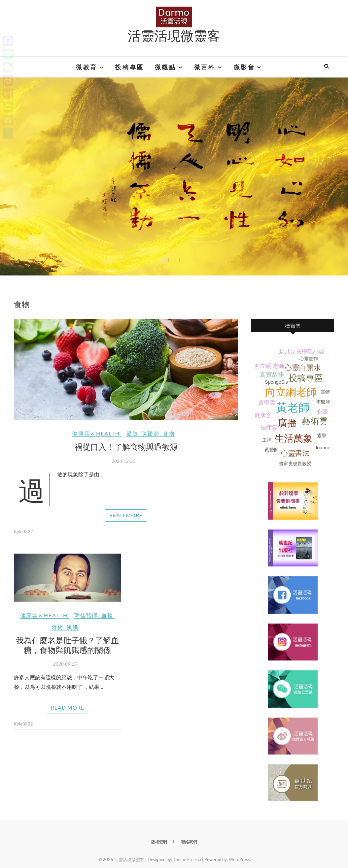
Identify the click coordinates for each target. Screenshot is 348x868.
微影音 (244, 67)
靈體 (325, 392)
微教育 (87, 67)
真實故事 (272, 375)
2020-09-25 (65, 664)
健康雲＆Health (96, 433)
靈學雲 (267, 403)
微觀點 (166, 67)
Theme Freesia (187, 859)
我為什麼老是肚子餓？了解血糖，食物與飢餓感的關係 (67, 645)
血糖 (107, 615)
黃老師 (293, 408)
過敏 (132, 433)
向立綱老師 (291, 392)
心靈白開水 (303, 368)
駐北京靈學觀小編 (302, 352)
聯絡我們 (189, 842)
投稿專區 (129, 67)
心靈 (322, 412)
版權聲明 (159, 842)
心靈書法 (295, 453)
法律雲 (269, 427)
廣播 (287, 423)
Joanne (322, 448)
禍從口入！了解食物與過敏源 (126, 446)
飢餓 (73, 627)
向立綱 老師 (269, 366)
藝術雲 (315, 421)
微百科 (205, 67)
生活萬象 (294, 438)
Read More (126, 515)
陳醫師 (151, 433)
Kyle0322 (23, 531)
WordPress (239, 859)
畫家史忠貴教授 (295, 464)
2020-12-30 (123, 461)
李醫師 (323, 402)
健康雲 (263, 415)
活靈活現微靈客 (174, 35)
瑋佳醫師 (86, 615)
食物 (169, 433)
